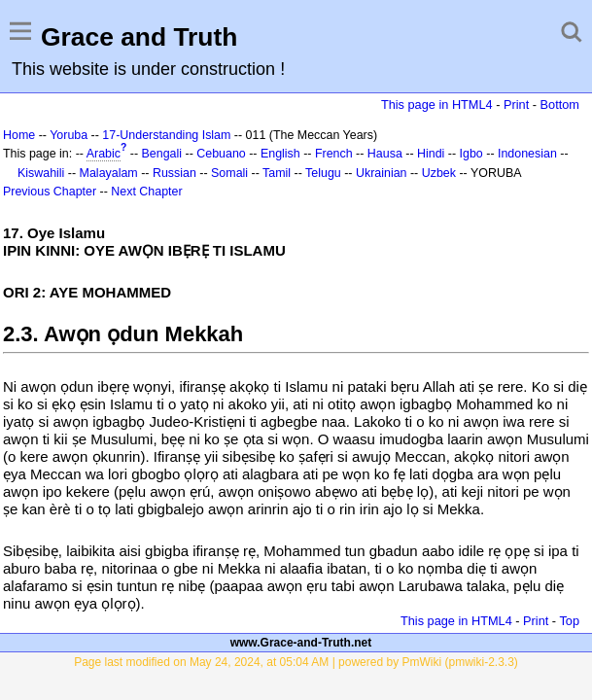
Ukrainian (382, 173)
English (280, 154)
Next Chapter (146, 192)
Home (19, 135)
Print (516, 105)
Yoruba (69, 135)
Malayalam (109, 173)
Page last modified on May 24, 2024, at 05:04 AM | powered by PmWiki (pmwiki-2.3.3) (296, 662)
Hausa (385, 154)
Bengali (162, 154)
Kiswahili (41, 173)
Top (569, 621)
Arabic (104, 154)
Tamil (277, 173)
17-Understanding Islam (166, 135)
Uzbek (439, 173)
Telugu (323, 173)
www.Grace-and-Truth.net (301, 643)
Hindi (431, 154)
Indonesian (527, 154)
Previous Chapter (50, 192)
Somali (229, 173)
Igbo (471, 154)
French (334, 154)
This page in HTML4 (437, 105)
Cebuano (221, 154)
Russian (174, 173)
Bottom (560, 105)
